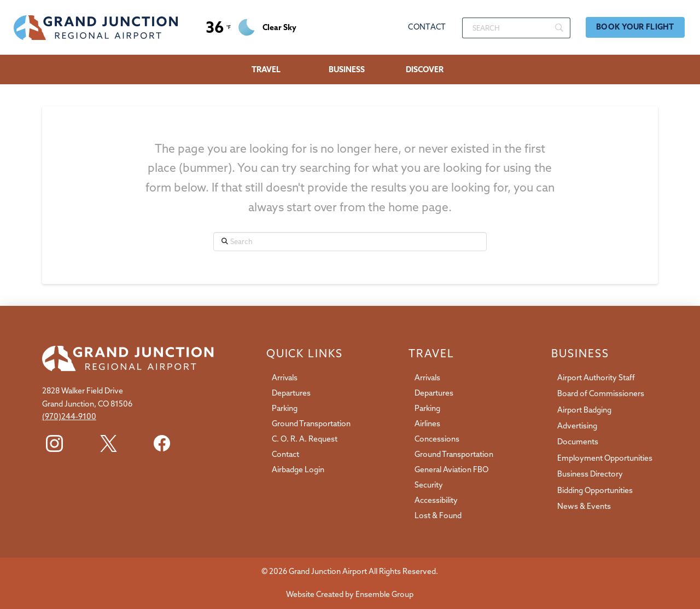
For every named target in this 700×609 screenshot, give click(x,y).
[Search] (516, 28)
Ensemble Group (384, 594)
